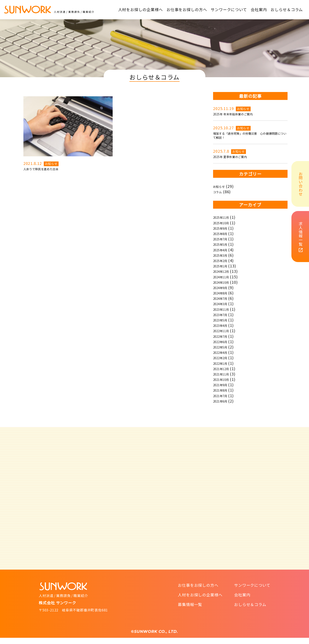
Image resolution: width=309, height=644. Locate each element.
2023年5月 (223, 325)
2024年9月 (223, 293)
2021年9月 (223, 390)
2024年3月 (223, 309)
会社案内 (242, 601)
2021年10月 (224, 385)
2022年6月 (223, 347)
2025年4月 (223, 255)
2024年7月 (223, 304)
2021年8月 (223, 395)
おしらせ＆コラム (250, 611)
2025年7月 (223, 244)
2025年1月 (223, 271)
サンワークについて (252, 591)
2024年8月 (223, 298)
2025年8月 (223, 239)
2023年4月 (223, 331)
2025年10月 (224, 228)
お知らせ (51, 164)
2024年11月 (224, 282)
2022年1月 (223, 368)
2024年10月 (224, 287)
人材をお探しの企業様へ (200, 601)
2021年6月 (223, 406)
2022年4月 (223, 358)
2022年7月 (223, 341)
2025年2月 (223, 266)
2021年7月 (223, 401)
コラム (219, 197)
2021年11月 (224, 379)
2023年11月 (224, 314)
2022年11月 (224, 336)
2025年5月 (223, 250)
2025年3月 (223, 260)
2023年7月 (223, 320)
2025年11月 (224, 223)
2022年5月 (223, 352)
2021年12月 (224, 374)
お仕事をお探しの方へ (198, 591)
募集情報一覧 (190, 611)
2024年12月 (224, 277)
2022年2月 (223, 363)
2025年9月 (223, 233)
